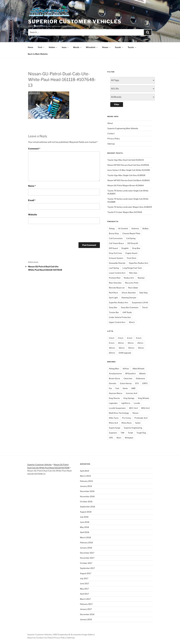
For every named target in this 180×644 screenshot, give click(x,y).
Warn (119, 438)
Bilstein (143, 373)
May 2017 (84, 589)
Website (33, 215)
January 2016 (86, 619)
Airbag (112, 228)
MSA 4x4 (145, 408)
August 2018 (86, 512)
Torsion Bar (114, 312)
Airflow (126, 369)
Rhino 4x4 (113, 423)
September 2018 (87, 507)
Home (30, 47)
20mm (121, 343)
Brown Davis (114, 378)
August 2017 (86, 573)
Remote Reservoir (117, 288)
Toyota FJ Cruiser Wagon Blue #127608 (125, 212)
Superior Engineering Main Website (123, 128)
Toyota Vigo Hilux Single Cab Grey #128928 (126, 175)
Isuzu (65, 47)
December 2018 (87, 491)
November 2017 (87, 558)
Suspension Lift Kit (140, 302)
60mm (112, 353)
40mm (112, 348)
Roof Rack (113, 293)
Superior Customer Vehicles (75, 22)
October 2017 (86, 563)
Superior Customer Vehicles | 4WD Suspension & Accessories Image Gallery (60, 634)
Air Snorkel (123, 228)
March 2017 (85, 599)
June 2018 (85, 522)
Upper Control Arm (117, 322)
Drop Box (136, 248)
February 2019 (86, 481)
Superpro (113, 433)
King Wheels (143, 398)
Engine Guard (131, 253)
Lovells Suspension (117, 408)
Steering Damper (129, 298)
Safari (138, 423)
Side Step (143, 293)
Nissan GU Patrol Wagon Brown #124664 (126, 185)
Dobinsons (140, 378)
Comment (34, 149)
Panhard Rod (115, 278)
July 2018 (84, 517)
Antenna (135, 228)
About (110, 123)
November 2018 (87, 496)
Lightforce (126, 403)
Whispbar (129, 438)
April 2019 (85, 471)
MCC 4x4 (133, 408)
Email (32, 200)
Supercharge (115, 428)
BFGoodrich (131, 373)
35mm (140, 343)
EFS (137, 383)
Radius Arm (129, 278)
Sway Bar (113, 307)
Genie (125, 388)
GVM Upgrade (125, 353)
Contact (111, 133)
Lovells (137, 403)
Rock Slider (133, 288)
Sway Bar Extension (130, 307)
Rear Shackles (115, 283)
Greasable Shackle (117, 263)
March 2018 (85, 537)
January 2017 (86, 609)
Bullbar (146, 228)
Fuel (117, 388)
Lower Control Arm (117, 273)
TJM (122, 433)
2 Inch (112, 338)
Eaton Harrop (126, 383)
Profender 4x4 (141, 418)
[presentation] (49, 233)
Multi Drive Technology (119, 413)
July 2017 (84, 578)
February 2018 (86, 542)
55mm (141, 348)
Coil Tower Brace (116, 243)
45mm (122, 348)
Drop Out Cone (115, 253)
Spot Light (113, 298)
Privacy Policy (114, 139)
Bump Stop (114, 233)
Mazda (77, 47)
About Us (31, 638)
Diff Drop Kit (133, 243)
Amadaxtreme (115, 373)
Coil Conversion (116, 238)
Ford (41, 47)
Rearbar (141, 278)
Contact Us (42, 638)
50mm (131, 348)
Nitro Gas (133, 273)
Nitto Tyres (114, 418)
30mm (131, 343)
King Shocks (114, 398)
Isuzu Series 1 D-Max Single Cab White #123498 (129, 170)
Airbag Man (114, 369)
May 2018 (84, 527)
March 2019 (85, 476)
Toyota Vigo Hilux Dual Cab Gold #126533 (126, 160)
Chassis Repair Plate (131, 233)
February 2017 (86, 604)
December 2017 (87, 553)
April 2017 (84, 594)
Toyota (132, 47)
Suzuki (119, 47)
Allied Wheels (138, 369)
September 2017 (87, 568)
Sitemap (111, 144)
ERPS (145, 383)
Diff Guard (113, 248)
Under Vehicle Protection (120, 317)
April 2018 (85, 532)
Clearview (128, 378)
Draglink (125, 248)
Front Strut (132, 258)
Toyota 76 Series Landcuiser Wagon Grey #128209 (130, 207)
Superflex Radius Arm (119, 302)
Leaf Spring (114, 268)
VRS (111, 438)
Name (32, 186)
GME (133, 388)
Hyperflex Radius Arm (139, 263)
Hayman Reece (116, 393)
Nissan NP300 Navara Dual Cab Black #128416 (129, 180)
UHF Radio (127, 312)
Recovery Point (132, 283)
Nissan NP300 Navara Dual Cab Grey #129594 (128, 165)
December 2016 (87, 614)
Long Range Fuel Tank (132, 268)
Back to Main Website (38, 54)
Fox (110, 388)
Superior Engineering (133, 428)
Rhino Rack (127, 423)
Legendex (113, 403)
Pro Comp (127, 418)
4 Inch (130, 338)
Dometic (113, 383)
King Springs (129, 398)
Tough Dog (141, 433)
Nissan (106, 47)
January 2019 (86, 486)
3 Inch (121, 338)
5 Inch (139, 338)
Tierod (145, 307)
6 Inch (112, 343)
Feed (50, 638)
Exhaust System (116, 258)
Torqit (130, 433)
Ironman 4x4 (132, 393)
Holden (53, 47)
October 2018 (86, 502)
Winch (132, 322)
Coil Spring (131, 238)
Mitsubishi (92, 47)
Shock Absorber (129, 293)
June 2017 (85, 583)
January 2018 (86, 548)
